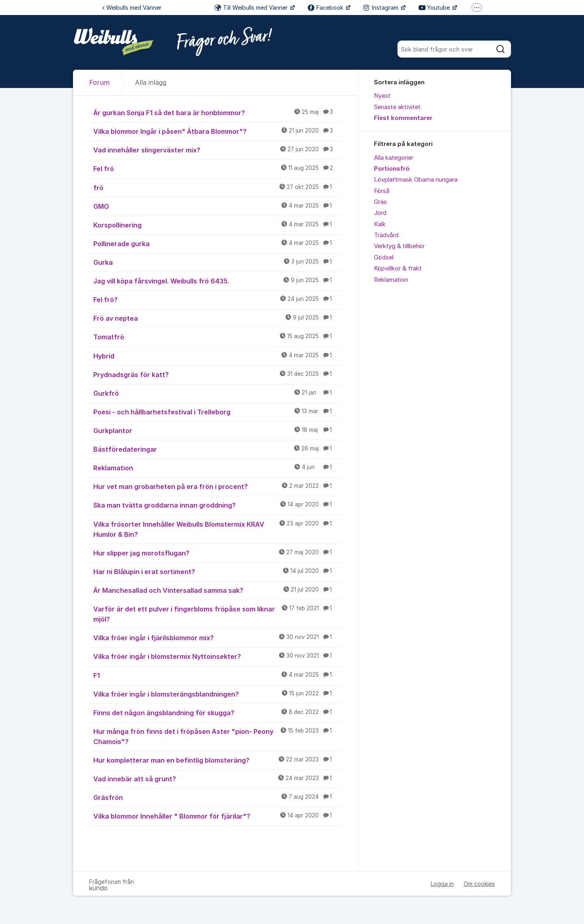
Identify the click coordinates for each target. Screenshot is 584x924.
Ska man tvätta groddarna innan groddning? (217, 505)
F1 (217, 675)
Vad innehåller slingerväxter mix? (217, 150)
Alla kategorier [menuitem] (394, 158)
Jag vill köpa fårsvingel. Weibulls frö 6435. (217, 281)
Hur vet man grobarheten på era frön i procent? (217, 486)
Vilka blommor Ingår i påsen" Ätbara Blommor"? (217, 131)
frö (217, 187)
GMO (217, 206)
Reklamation (217, 467)
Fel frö (217, 168)
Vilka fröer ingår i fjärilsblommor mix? (217, 637)
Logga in (442, 884)
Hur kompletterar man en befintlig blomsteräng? (217, 760)
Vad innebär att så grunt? (217, 778)
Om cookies (479, 884)
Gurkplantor (217, 430)
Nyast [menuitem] (382, 96)
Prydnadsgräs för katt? (217, 374)
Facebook (326, 8)
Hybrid (217, 356)
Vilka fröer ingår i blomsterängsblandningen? (217, 694)
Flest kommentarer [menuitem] (403, 118)
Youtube (435, 8)
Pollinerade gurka (217, 243)
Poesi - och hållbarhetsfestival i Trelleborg (217, 412)
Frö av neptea (217, 318)
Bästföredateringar (217, 449)
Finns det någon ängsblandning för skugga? (217, 712)
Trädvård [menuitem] (386, 235)
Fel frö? (217, 299)
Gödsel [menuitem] (384, 257)
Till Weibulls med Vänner (252, 8)
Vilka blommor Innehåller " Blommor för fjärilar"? (217, 816)
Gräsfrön (217, 797)
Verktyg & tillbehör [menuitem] (399, 246)
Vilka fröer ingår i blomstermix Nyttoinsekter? (217, 656)
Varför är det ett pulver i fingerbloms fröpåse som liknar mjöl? (217, 614)
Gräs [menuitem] (380, 202)
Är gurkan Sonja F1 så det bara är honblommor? (217, 112)
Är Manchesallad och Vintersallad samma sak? (217, 590)
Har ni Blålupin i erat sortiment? (217, 571)
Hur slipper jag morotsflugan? (217, 553)
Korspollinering (217, 225)
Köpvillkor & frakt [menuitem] (398, 268)
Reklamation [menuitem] (391, 280)
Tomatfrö (217, 337)
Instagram (382, 8)
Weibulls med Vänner (132, 8)
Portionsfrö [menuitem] (392, 169)
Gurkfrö (217, 393)
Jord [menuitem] (380, 213)
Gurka (217, 262)
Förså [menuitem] (382, 191)
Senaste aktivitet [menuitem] (397, 107)
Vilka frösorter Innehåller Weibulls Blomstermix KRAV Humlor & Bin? (217, 529)
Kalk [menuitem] (380, 224)
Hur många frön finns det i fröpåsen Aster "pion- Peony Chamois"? (217, 736)
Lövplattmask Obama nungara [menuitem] (416, 180)
